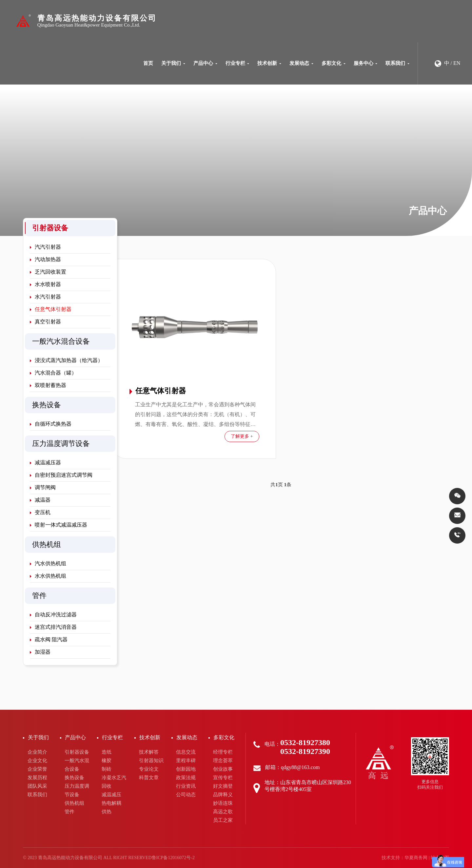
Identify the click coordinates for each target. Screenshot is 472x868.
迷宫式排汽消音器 (53, 627)
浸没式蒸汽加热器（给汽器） (66, 360)
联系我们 (397, 63)
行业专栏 (237, 63)
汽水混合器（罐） (53, 373)
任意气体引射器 (51, 309)
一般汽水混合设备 (77, 765)
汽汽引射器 (45, 247)
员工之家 (223, 820)
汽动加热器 (45, 259)
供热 (107, 812)
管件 (69, 812)
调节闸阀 (43, 487)
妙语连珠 (223, 803)
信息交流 (186, 752)
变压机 (40, 512)
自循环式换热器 (51, 424)
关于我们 (173, 63)
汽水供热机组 (48, 563)
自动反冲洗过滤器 (53, 615)
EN (457, 63)
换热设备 (74, 778)
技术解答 (149, 752)
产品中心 (205, 63)
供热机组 (74, 803)
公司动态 (186, 795)
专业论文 (149, 769)
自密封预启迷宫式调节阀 (61, 475)
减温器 (40, 500)
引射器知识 (151, 761)
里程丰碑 (186, 761)
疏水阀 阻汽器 (49, 639)
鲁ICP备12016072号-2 (173, 858)
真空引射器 (45, 322)
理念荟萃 (223, 761)
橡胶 (107, 761)
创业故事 (223, 769)
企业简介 (37, 752)
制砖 (107, 769)
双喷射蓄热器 (48, 385)
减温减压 (111, 795)
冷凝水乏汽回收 (114, 782)
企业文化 (37, 761)
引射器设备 (77, 752)
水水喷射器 (45, 284)
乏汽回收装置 (48, 272)
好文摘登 (223, 786)
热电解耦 (111, 803)
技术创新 (269, 63)
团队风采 (37, 786)
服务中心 (366, 63)
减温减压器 (45, 463)
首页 (148, 63)
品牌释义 (223, 795)
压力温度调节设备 (77, 790)
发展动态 (301, 63)
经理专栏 (223, 752)
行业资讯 (186, 786)
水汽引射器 (45, 297)
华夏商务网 (416, 858)
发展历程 (37, 778)
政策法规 (186, 778)
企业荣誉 (37, 769)
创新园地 (186, 769)
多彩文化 (334, 63)
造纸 (107, 752)
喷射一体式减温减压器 (59, 525)
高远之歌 (223, 812)
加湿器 (40, 652)
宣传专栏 (223, 778)
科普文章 (149, 778)
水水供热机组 (48, 576)
